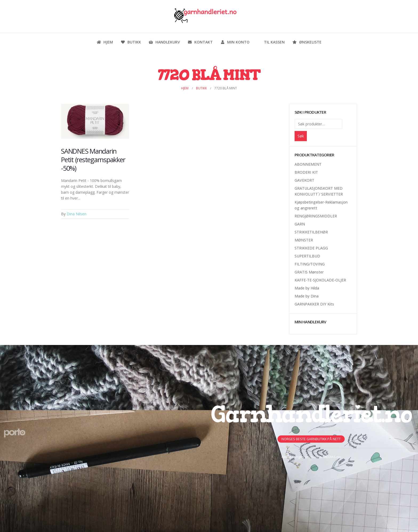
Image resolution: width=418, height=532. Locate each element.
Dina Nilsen (77, 214)
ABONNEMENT (308, 164)
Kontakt (200, 42)
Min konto (235, 42)
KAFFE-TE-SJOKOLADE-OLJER (320, 280)
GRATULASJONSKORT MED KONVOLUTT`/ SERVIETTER (319, 191)
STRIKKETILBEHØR (311, 232)
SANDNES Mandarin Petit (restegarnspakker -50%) (93, 160)
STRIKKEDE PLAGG (311, 248)
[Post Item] (95, 121)
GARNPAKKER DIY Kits (314, 304)
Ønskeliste (307, 42)
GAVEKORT (304, 180)
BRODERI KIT (306, 172)
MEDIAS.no (332, 457)
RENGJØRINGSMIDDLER (316, 216)
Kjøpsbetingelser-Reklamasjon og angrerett (321, 205)
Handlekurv (164, 42)
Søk (301, 136)
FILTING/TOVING (310, 264)
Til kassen (271, 42)
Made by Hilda (307, 288)
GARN (300, 224)
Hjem (105, 42)
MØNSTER (304, 240)
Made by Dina (307, 296)
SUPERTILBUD (307, 256)
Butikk (131, 42)
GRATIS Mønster (309, 272)
